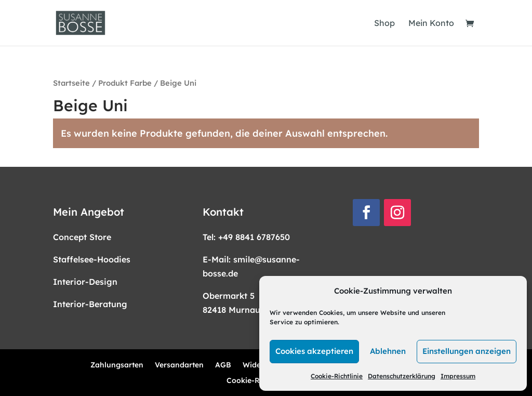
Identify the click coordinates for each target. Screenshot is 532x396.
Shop (384, 24)
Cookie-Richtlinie (337, 376)
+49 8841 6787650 (254, 237)
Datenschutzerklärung (402, 376)
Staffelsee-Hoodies (92, 259)
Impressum (458, 376)
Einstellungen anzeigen (467, 351)
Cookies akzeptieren (314, 351)
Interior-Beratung (90, 304)
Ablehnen (388, 351)
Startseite (71, 83)
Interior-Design (85, 282)
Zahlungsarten (117, 365)
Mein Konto (431, 24)
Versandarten (179, 365)
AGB (223, 365)
